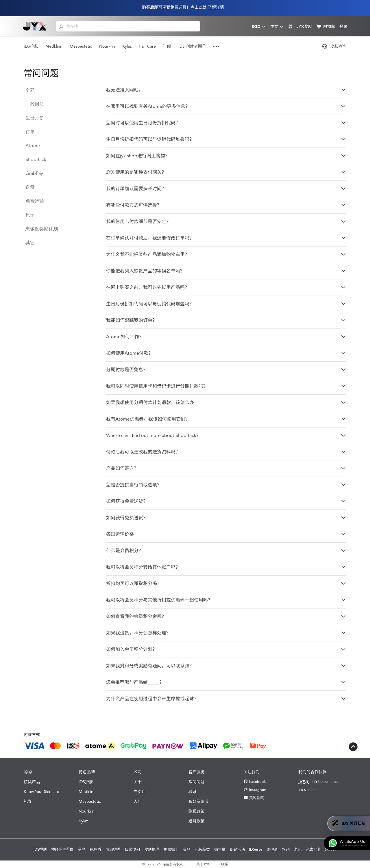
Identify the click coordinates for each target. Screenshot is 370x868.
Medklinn (54, 46)
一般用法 (35, 104)
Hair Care (147, 46)
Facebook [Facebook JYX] (255, 782)
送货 (30, 187)
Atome (33, 146)
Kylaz (127, 46)
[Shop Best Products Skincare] (35, 26)
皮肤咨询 (334, 46)
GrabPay (34, 173)
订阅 (167, 46)
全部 (30, 90)
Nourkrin (107, 46)
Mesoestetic (81, 46)
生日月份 (35, 118)
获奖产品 (32, 782)
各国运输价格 (226, 534)
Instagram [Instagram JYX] (255, 790)
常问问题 (197, 782)
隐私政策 (197, 811)
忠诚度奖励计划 (42, 229)
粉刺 (286, 849)
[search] (61, 26)
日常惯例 (132, 849)
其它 (30, 243)
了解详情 (216, 7)
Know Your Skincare (41, 792)
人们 (138, 801)
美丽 (187, 849)
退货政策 (197, 821)
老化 (298, 849)
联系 (193, 792)
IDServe (256, 849)
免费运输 (35, 201)
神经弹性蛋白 (62, 849)
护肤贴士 (171, 849)
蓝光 (82, 849)
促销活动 (237, 849)
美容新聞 (254, 798)
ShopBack (36, 159)
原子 (30, 215)
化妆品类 (202, 849)
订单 (30, 132)
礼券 (28, 801)
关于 (138, 782)
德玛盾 (96, 849)
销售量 (220, 849)
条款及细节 (199, 801)
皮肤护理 (152, 849)
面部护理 (113, 849)
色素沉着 (313, 849)
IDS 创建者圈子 (192, 46)
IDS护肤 (31, 46)
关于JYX (203, 864)
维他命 (272, 849)
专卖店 (140, 792)
